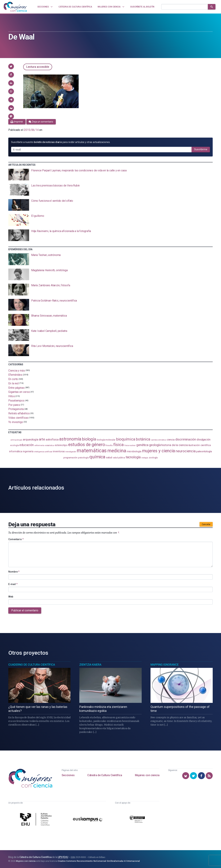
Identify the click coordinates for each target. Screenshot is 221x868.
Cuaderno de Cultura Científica (32, 665)
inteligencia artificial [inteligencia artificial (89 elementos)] (43, 452)
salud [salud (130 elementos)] (109, 457)
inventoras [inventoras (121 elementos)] (59, 452)
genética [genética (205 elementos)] (142, 445)
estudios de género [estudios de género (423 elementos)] (87, 444)
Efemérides (15, 375)
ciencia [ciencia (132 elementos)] (171, 440)
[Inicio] (15, 7)
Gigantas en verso (19, 392)
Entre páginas (16, 388)
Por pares (14, 405)
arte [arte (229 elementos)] (42, 439)
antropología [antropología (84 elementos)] (16, 440)
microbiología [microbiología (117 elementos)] (134, 451)
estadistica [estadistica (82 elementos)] (49, 445)
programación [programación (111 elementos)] (70, 457)
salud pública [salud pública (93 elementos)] (119, 458)
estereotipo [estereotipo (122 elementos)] (61, 445)
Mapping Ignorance (165, 665)
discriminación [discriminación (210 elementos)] (186, 439)
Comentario (16, 539)
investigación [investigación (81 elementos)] (71, 452)
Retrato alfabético (19, 413)
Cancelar (206, 524)
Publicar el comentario (25, 610)
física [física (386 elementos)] (119, 445)
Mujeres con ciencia (147, 775)
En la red (13, 383)
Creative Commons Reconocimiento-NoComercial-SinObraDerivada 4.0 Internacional (99, 861)
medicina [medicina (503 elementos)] (117, 451)
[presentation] (110, 175)
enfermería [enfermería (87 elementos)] (39, 445)
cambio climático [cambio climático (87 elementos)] (159, 440)
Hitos (12, 396)
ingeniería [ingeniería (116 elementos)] (28, 451)
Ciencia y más (17, 370)
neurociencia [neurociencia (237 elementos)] (186, 451)
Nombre (14, 572)
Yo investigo (16, 422)
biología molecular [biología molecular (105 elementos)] (106, 440)
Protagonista (16, 409)
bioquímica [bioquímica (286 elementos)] (126, 439)
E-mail (13, 584)
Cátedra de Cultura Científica (105, 775)
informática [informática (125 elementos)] (16, 451)
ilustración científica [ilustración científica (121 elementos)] (200, 445)
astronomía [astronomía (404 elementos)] (70, 439)
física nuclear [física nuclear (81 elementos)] (130, 445)
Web (11, 597)
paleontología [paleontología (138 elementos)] (204, 451)
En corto (13, 379)
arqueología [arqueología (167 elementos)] (31, 439)
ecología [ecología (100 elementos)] (14, 445)
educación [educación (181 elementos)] (26, 445)
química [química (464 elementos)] (97, 457)
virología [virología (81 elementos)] (145, 458)
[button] (11, 66)
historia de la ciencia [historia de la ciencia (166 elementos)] (174, 445)
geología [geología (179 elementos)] (155, 445)
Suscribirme (201, 149)
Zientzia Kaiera (90, 665)
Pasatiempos (16, 401)
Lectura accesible (38, 67)
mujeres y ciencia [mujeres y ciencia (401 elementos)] (159, 451)
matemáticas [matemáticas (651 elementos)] (92, 451)
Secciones (68, 775)
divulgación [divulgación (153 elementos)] (204, 440)
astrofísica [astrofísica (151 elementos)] (52, 440)
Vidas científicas (18, 418)
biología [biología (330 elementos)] (89, 439)
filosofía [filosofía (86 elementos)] (109, 445)
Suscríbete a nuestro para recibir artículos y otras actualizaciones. (61, 142)
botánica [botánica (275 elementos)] (143, 439)
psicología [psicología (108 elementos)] (83, 458)
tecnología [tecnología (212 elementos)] (133, 457)
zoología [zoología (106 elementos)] (153, 458)
